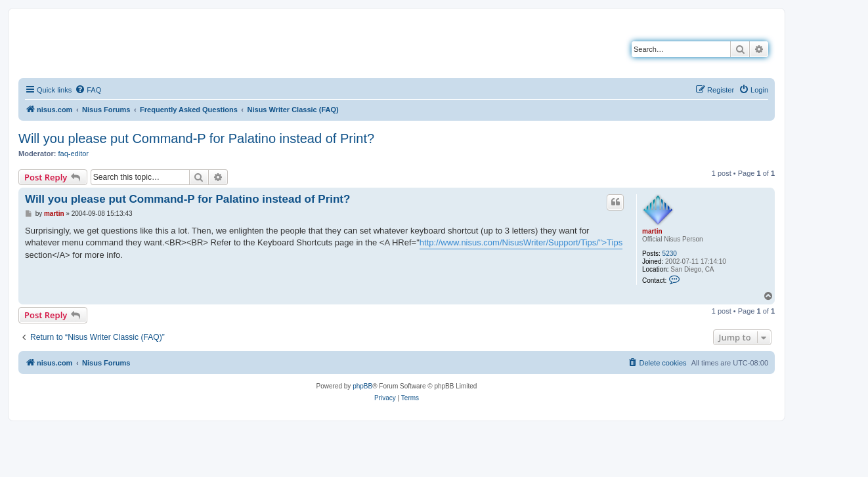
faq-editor (74, 154)
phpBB (362, 386)
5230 (670, 254)
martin (652, 231)
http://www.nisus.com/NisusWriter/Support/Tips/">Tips (521, 242)
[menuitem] (88, 90)
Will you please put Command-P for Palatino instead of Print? (196, 138)
